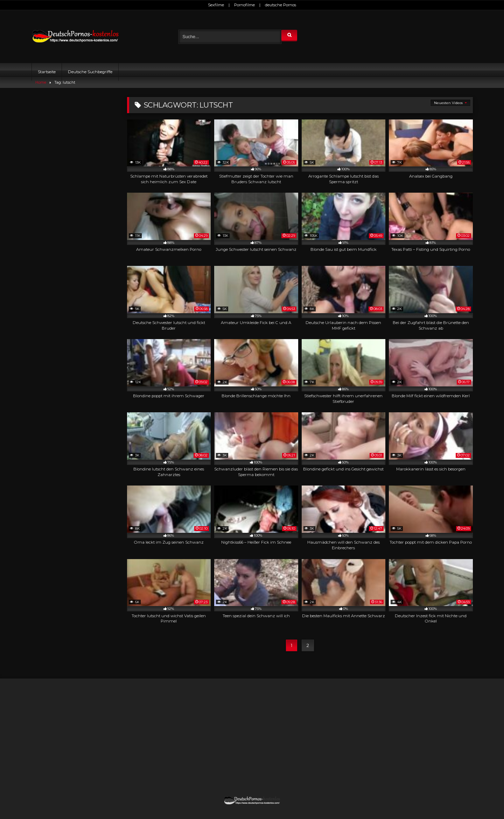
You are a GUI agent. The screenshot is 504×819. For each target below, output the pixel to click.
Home (41, 82)
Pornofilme (244, 5)
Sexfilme (216, 5)
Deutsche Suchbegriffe (90, 72)
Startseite (47, 72)
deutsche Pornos (281, 5)
